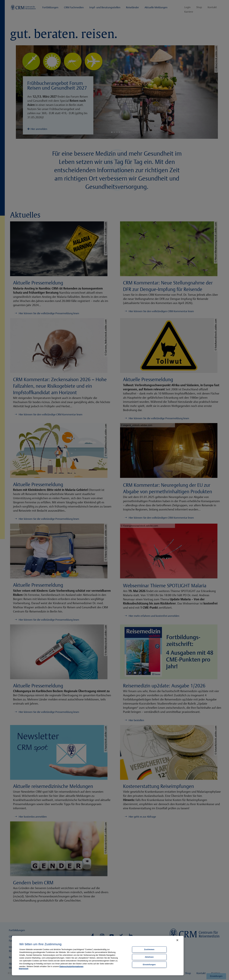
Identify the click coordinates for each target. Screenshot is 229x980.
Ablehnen (149, 957)
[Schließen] (177, 940)
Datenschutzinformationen (71, 966)
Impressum (24, 969)
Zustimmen (149, 949)
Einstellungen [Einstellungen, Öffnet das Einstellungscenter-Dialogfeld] (149, 964)
